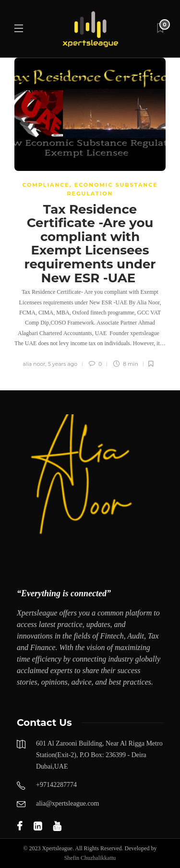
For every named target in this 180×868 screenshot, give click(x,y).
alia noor (34, 364)
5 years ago (63, 364)
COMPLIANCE (46, 185)
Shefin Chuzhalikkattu (90, 858)
